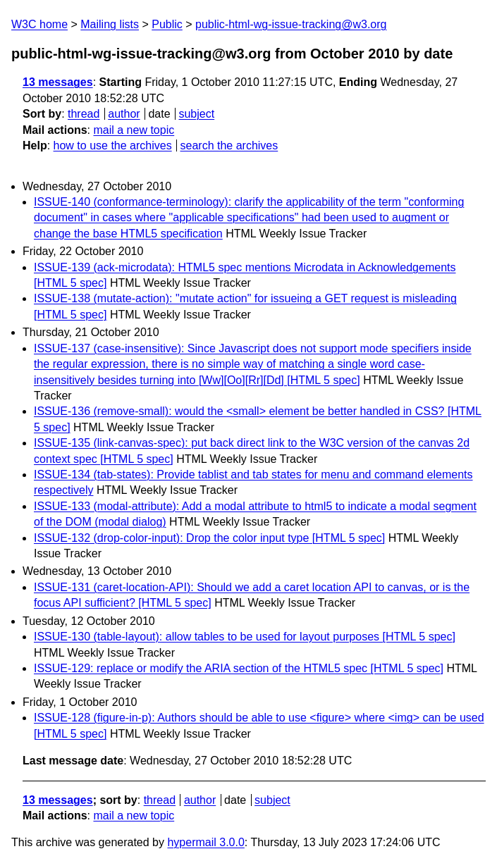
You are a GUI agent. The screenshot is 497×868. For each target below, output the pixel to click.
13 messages (58, 82)
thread (84, 114)
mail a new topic (134, 130)
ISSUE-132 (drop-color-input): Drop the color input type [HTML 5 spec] (209, 538)
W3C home (39, 24)
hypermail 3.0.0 (205, 842)
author (124, 114)
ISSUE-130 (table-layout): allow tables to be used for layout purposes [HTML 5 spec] (245, 637)
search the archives (229, 145)
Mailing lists (110, 24)
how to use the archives (113, 145)
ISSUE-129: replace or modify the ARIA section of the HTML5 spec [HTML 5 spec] (239, 668)
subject (196, 114)
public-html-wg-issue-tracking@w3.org (291, 24)
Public (167, 24)
